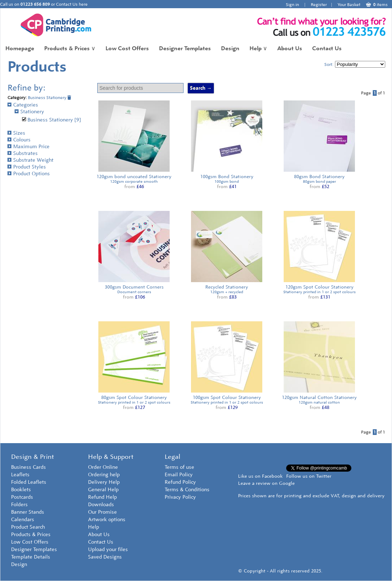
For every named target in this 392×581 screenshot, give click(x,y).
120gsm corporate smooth (134, 181)
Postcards (22, 497)
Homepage (20, 48)
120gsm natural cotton (319, 402)
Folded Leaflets (29, 482)
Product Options (29, 174)
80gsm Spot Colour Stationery (134, 397)
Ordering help (104, 475)
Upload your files (108, 549)
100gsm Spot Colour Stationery (227, 397)
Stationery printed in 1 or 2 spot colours (319, 292)
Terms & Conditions (187, 490)
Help (258, 48)
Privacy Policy (180, 497)
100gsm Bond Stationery (227, 177)
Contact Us (327, 48)
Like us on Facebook (260, 476)
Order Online (103, 467)
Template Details (31, 557)
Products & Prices (70, 48)
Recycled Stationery (227, 287)
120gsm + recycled (227, 292)
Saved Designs (105, 557)
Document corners (134, 292)
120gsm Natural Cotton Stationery (319, 397)
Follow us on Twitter (309, 476)
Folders (19, 505)
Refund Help (102, 497)
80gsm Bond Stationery (319, 177)
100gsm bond (227, 181)
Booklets (21, 490)
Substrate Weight (30, 160)
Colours (19, 140)
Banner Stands (28, 512)
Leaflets (20, 475)
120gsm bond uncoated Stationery (134, 177)
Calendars (23, 520)
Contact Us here (72, 4)
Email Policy (179, 475)
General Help (103, 490)
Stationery (29, 112)
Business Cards (29, 467)
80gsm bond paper (319, 181)
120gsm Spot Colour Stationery (319, 287)
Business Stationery (50, 98)
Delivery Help (104, 482)
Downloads (101, 505)
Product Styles (27, 167)
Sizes (16, 133)
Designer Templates (185, 48)
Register (319, 5)
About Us (290, 48)
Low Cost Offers (127, 48)
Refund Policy (180, 482)
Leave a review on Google (266, 483)
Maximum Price (29, 147)
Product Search (28, 527)
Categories (23, 105)
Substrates (23, 153)
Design (230, 48)
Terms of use (179, 467)
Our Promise (102, 512)
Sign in (292, 5)
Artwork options (107, 520)
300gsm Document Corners (134, 287)
